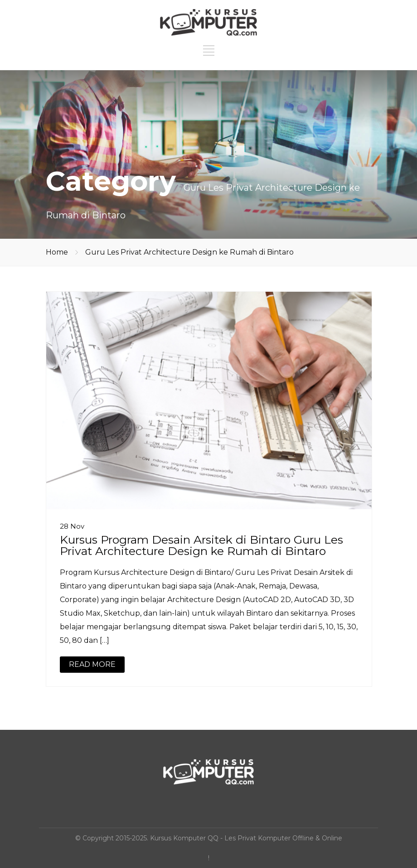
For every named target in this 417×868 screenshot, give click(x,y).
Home (57, 252)
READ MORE (92, 664)
